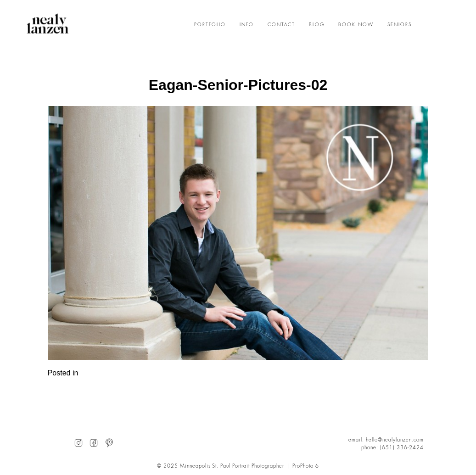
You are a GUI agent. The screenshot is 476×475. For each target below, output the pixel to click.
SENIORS (400, 25)
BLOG (317, 25)
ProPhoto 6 (306, 466)
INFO (247, 25)
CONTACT (281, 25)
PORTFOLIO (210, 25)
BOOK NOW (356, 25)
